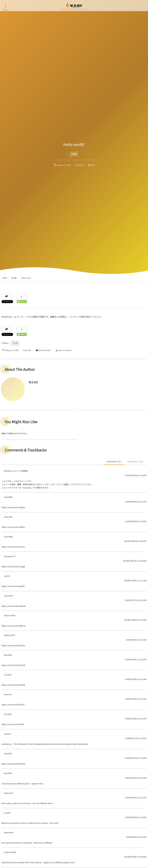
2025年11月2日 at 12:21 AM (135, 581)
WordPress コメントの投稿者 (16, 471)
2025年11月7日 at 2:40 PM (136, 600)
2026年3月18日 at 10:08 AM (135, 857)
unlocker (7, 734)
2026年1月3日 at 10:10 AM (136, 679)
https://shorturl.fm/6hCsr (13, 705)
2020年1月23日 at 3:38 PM (136, 475)
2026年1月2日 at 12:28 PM (136, 660)
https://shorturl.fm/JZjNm (13, 507)
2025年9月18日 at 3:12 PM (136, 502)
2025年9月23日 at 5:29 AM (136, 521)
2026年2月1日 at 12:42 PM (136, 798)
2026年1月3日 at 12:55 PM (136, 719)
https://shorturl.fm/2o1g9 (13, 566)
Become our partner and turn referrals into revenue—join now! (30, 823)
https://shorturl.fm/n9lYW (13, 685)
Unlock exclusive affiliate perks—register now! (22, 784)
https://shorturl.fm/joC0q (13, 645)
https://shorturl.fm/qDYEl (13, 586)
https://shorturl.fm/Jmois (13, 547)
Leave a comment (65, 350)
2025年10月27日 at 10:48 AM (135, 561)
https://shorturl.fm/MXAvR (14, 606)
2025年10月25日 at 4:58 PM (135, 541)
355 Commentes (44, 350)
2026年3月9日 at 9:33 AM (136, 837)
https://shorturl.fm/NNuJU (14, 626)
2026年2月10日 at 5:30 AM (136, 817)
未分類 (74, 154)
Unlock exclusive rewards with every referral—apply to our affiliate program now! (38, 862)
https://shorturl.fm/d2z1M (13, 665)
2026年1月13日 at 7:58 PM (136, 758)
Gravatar (27, 488)
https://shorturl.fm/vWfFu (13, 527)
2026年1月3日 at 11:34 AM (136, 699)
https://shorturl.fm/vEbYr (13, 724)
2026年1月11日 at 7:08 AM (136, 738)
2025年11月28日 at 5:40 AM (135, 620)
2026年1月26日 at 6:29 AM (136, 778)
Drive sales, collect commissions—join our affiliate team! (27, 803)
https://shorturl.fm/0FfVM (13, 764)
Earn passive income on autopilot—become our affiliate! (27, 843)
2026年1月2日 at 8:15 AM (136, 640)
